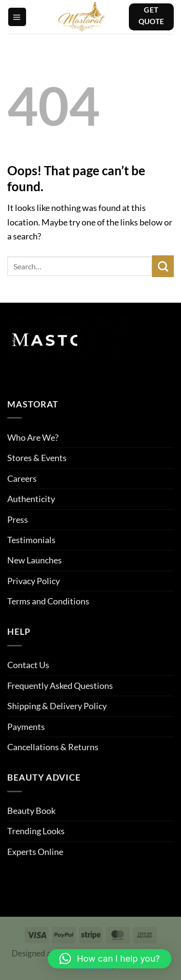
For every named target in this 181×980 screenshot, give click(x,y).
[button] (17, 17)
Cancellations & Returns (53, 747)
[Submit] (163, 266)
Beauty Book (31, 811)
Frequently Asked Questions (60, 686)
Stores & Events (37, 458)
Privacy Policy (34, 581)
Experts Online (35, 852)
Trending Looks (36, 831)
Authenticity (31, 499)
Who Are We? (33, 437)
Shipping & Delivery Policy (57, 706)
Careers (22, 478)
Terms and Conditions (48, 601)
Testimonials (31, 540)
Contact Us (28, 665)
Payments (26, 727)
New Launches (35, 560)
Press (18, 519)
